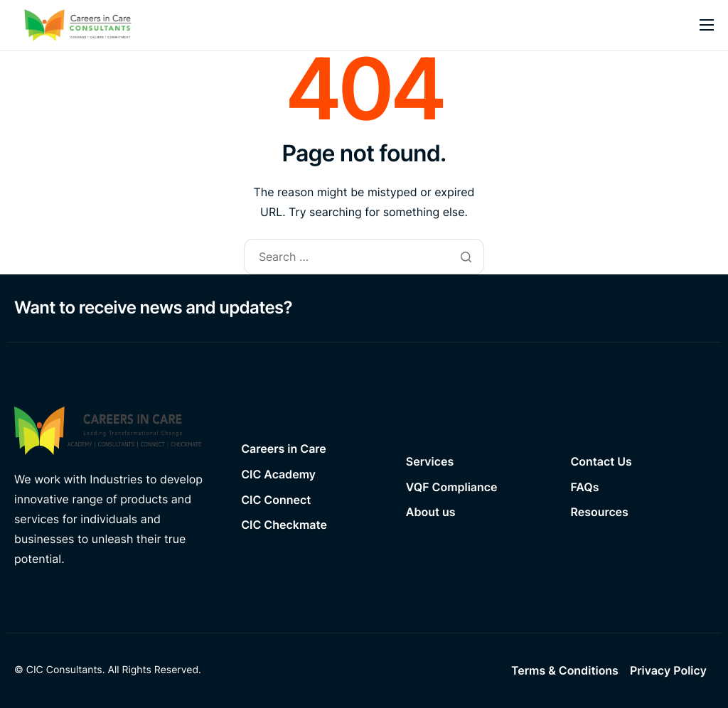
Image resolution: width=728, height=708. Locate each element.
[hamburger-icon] (707, 25)
